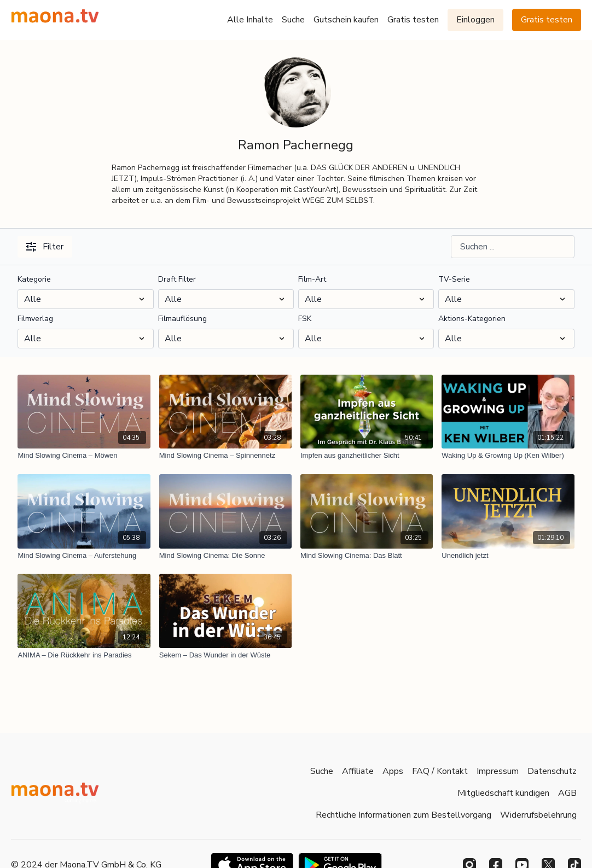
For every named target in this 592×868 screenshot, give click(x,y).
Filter (45, 247)
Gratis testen (413, 20)
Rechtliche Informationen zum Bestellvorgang (404, 815)
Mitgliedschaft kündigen (503, 793)
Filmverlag (35, 319)
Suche (293, 20)
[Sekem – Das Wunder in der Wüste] (225, 655)
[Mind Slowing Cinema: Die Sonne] (225, 556)
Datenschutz (552, 771)
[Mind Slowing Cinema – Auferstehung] (84, 556)
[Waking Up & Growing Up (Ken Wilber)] (508, 456)
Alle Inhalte (250, 20)
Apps (393, 771)
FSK (305, 319)
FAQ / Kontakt (440, 771)
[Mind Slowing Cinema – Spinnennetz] (225, 456)
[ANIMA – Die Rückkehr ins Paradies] (84, 655)
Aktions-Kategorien (472, 319)
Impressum (498, 771)
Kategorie (34, 279)
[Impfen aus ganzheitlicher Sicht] (367, 456)
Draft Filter (177, 279)
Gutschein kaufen (346, 20)
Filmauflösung (182, 319)
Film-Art (312, 279)
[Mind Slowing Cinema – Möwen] (84, 456)
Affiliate (358, 771)
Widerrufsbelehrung (538, 815)
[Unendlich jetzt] (508, 556)
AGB (567, 793)
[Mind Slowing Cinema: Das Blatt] (367, 556)
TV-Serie (454, 279)
